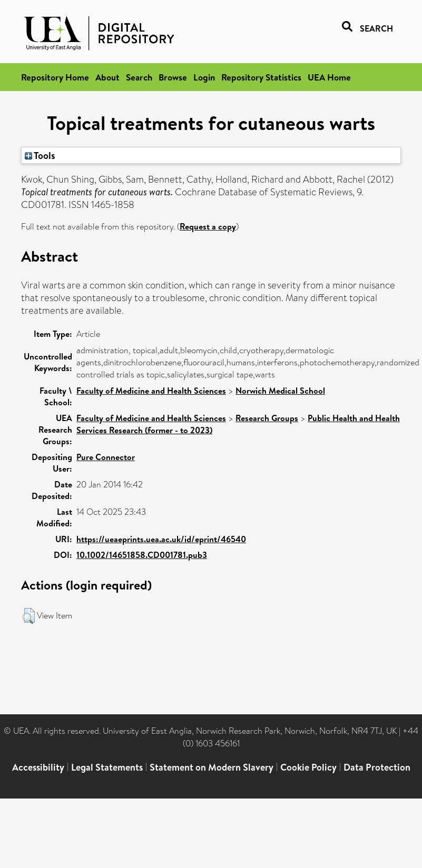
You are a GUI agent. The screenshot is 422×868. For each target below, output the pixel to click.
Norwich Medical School (280, 391)
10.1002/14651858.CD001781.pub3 (142, 555)
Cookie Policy (308, 767)
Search (139, 77)
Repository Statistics (261, 77)
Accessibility (38, 767)
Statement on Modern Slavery (212, 767)
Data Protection (377, 767)
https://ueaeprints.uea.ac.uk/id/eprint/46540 (161, 539)
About (107, 77)
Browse (173, 77)
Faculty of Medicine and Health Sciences (151, 391)
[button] (29, 616)
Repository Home (55, 77)
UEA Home (329, 77)
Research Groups (267, 418)
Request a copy (208, 226)
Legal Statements (107, 767)
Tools (40, 155)
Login (204, 77)
